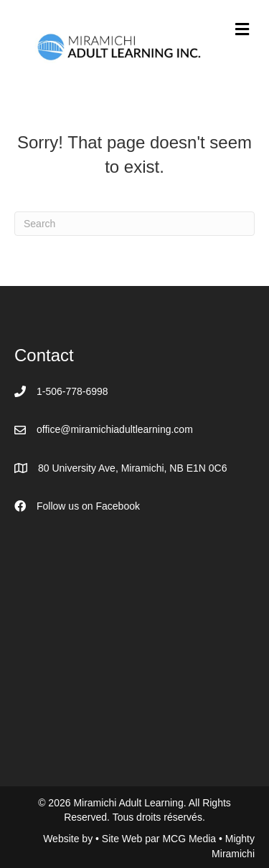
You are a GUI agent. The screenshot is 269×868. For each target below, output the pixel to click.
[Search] (134, 224)
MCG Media (190, 839)
